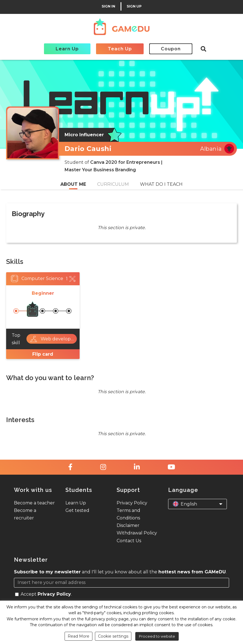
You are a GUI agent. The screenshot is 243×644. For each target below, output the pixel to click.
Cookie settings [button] (113, 636)
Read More (78, 636)
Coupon (171, 49)
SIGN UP (134, 6)
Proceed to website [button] (157, 636)
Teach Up (120, 49)
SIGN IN (108, 6)
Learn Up (67, 49)
